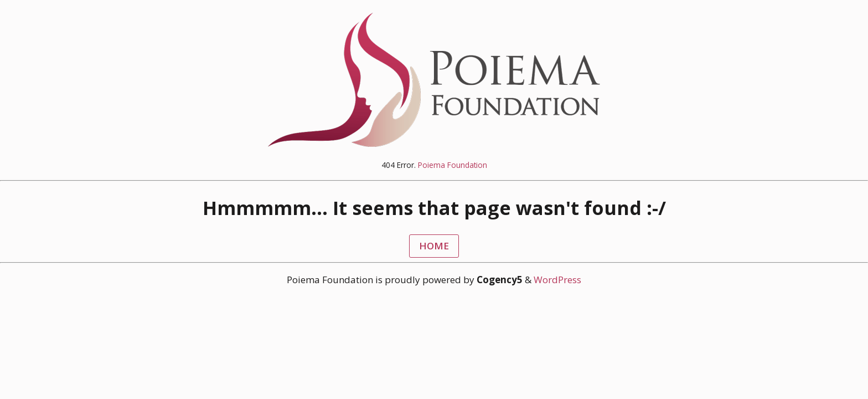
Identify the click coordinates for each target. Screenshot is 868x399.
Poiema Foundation (453, 165)
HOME (434, 246)
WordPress (557, 280)
